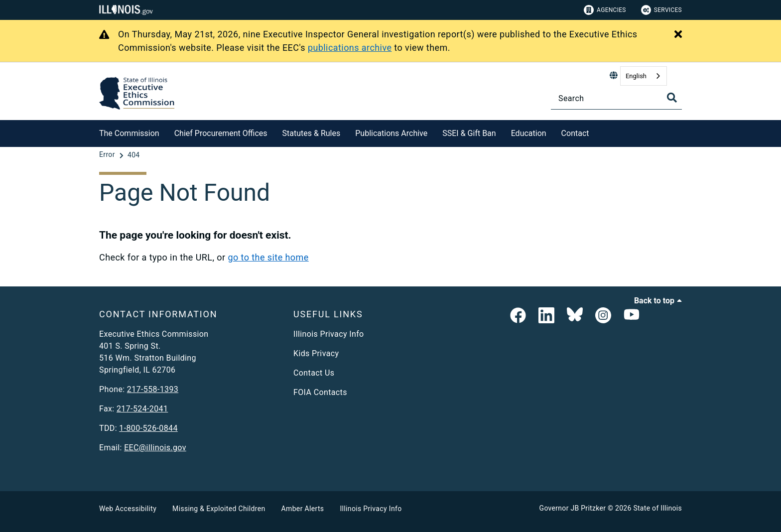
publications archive (350, 48)
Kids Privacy (316, 353)
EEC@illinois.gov (155, 448)
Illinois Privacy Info (329, 334)
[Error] (108, 155)
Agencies (605, 10)
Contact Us (314, 373)
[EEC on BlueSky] (575, 316)
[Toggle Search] (672, 98)
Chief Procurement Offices (221, 133)
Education (529, 133)
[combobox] (644, 76)
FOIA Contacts (320, 392)
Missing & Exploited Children (219, 509)
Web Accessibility (128, 509)
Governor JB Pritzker (573, 508)
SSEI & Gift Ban (469, 133)
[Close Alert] (678, 35)
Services (661, 10)
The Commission (129, 133)
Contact (575, 133)
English (636, 76)
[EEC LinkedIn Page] (546, 316)
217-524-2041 (142, 409)
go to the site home (268, 257)
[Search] (616, 98)
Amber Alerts (303, 509)
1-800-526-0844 (148, 428)
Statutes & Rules (312, 133)
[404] (134, 155)
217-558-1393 (153, 389)
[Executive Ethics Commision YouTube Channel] (632, 316)
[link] (518, 316)
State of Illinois (657, 508)
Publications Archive (391, 133)
